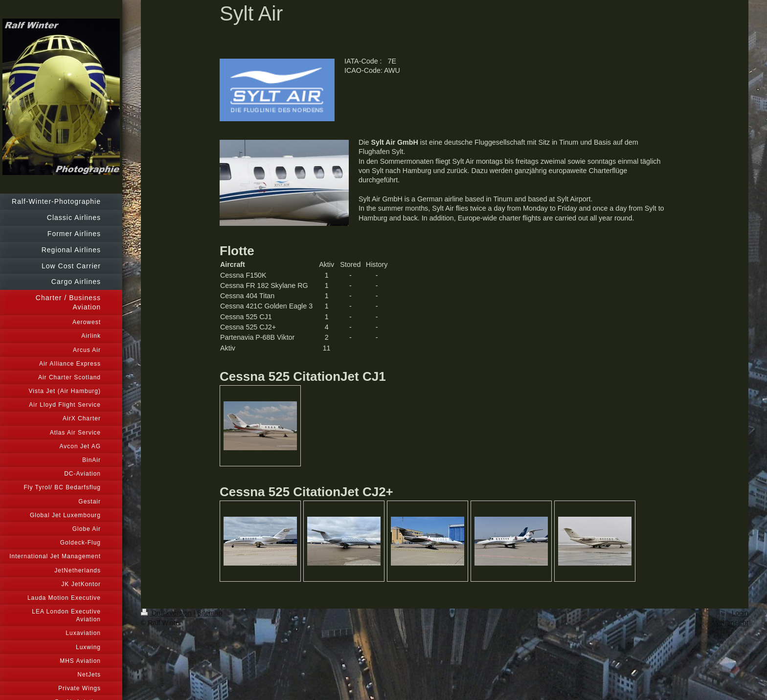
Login (740, 613)
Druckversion (167, 613)
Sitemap (210, 613)
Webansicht (731, 623)
